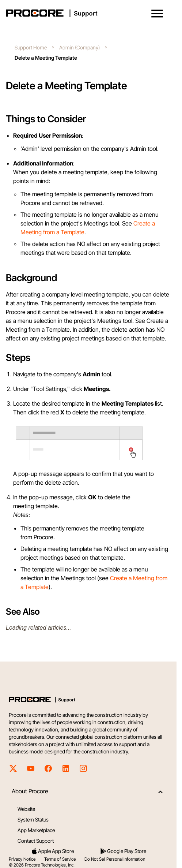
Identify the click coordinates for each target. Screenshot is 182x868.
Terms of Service (60, 859)
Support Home (31, 47)
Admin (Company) (79, 47)
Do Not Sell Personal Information (115, 859)
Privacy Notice (22, 859)
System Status (33, 819)
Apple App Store (52, 851)
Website (26, 809)
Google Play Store (123, 851)
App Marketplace (36, 830)
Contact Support (36, 841)
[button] (157, 14)
